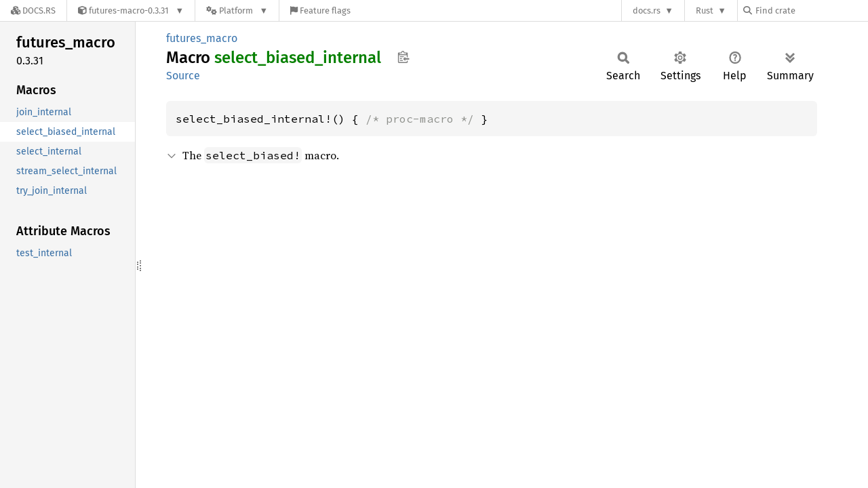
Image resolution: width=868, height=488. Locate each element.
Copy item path (403, 57)
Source (183, 76)
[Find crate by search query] (811, 11)
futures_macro (202, 38)
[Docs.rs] (33, 11)
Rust (705, 11)
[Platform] (237, 11)
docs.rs (647, 11)
